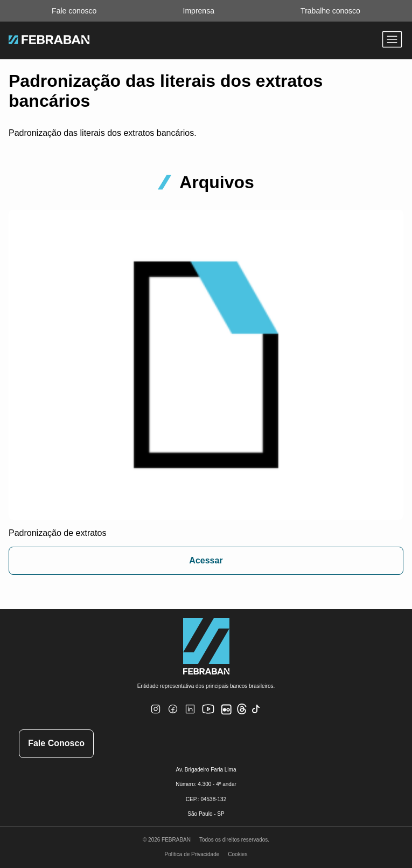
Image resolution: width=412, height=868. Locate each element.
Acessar (206, 560)
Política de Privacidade (192, 854)
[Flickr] (228, 715)
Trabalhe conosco (330, 11)
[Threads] (242, 712)
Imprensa (199, 11)
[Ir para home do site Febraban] (49, 41)
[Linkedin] (190, 716)
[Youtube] (210, 718)
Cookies (238, 854)
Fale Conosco (56, 743)
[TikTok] (256, 716)
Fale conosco (74, 11)
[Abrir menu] (392, 40)
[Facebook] (173, 716)
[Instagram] (156, 716)
